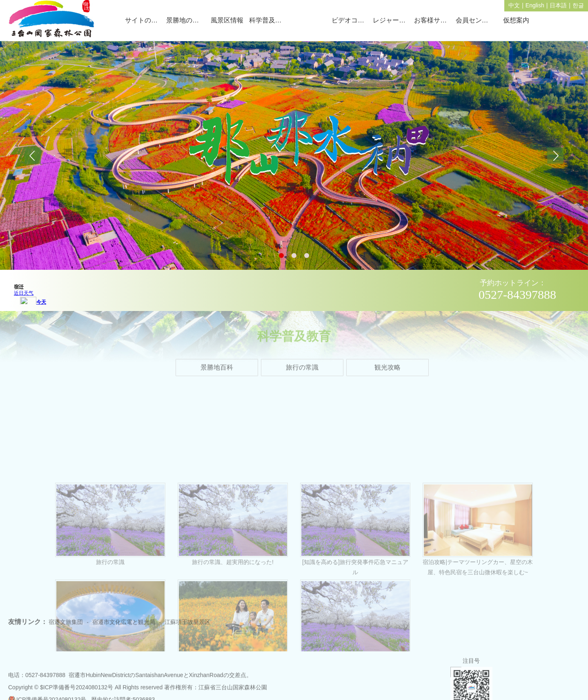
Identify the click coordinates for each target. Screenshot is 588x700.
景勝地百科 (217, 373)
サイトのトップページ (144, 20)
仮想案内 (516, 20)
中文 (514, 5)
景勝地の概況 (186, 20)
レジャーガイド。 (392, 20)
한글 (578, 5)
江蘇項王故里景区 (187, 629)
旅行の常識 (302, 373)
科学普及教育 (268, 20)
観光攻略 (388, 373)
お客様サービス (433, 20)
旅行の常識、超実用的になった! (233, 649)
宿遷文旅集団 (66, 629)
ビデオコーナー (351, 20)
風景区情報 (227, 20)
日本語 (558, 5)
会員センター (475, 20)
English (535, 5)
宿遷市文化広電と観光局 (124, 629)
